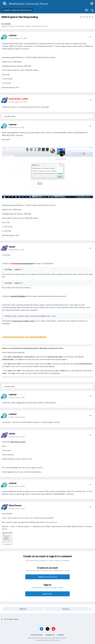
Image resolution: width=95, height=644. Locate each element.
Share (23, 609)
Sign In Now (47, 594)
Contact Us (50, 635)
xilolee (12, 247)
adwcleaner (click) (18, 442)
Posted (18, 38)
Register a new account (48, 577)
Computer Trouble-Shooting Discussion (32, 26)
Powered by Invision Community (47, 640)
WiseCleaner (15, 505)
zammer (7, 24)
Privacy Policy (37, 635)
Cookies (60, 635)
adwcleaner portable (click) (24, 321)
